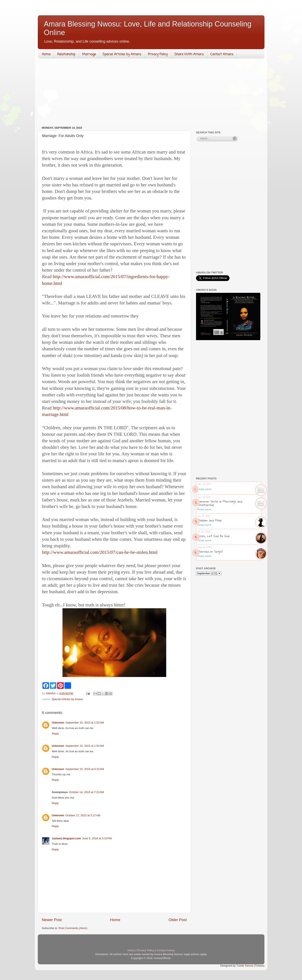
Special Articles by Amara (122, 54)
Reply (55, 734)
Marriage (89, 54)
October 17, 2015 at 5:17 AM (83, 815)
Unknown (58, 723)
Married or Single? (210, 551)
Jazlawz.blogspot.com (66, 838)
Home (46, 54)
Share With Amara (189, 54)
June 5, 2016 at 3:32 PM (97, 838)
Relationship (66, 54)
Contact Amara (222, 54)
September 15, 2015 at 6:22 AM (85, 769)
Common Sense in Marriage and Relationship (220, 503)
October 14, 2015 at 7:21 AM (86, 792)
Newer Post (52, 920)
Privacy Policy (158, 54)
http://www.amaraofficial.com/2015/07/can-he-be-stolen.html (100, 552)
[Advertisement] (151, 93)
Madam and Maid (209, 520)
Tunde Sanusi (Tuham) (250, 966)
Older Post (178, 920)
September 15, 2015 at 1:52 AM (85, 723)
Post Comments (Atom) (73, 928)
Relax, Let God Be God (213, 536)
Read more (204, 489)
